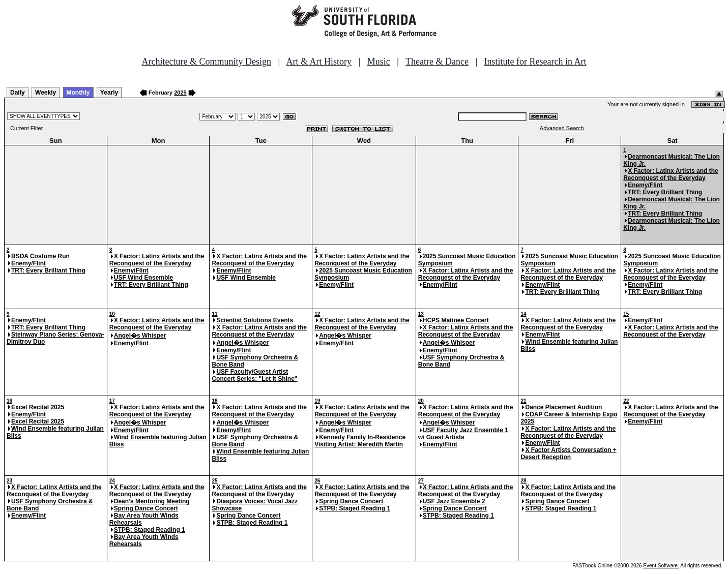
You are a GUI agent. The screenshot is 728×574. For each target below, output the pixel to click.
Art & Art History (319, 62)
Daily (18, 93)
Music (379, 62)
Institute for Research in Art (535, 62)
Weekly (46, 93)
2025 (180, 93)
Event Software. (661, 566)
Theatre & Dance (437, 62)
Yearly (109, 93)
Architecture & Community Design (207, 62)
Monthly (78, 93)
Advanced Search (562, 128)
